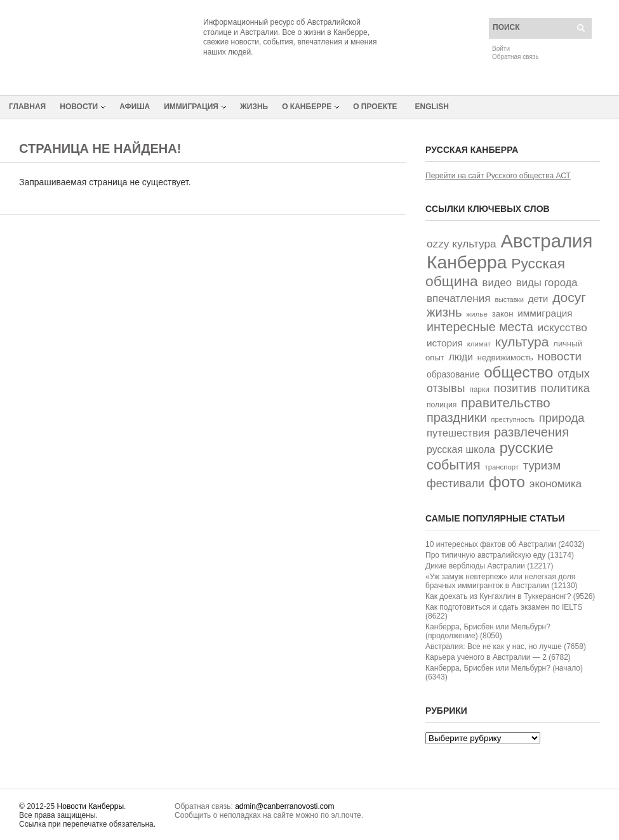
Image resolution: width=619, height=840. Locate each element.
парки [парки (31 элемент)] (479, 390)
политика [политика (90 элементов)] (565, 388)
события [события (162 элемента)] (454, 465)
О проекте (375, 107)
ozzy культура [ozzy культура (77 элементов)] (462, 244)
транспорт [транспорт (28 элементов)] (502, 467)
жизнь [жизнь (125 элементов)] (444, 312)
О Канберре (307, 107)
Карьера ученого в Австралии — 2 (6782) (498, 657)
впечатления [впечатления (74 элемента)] (459, 299)
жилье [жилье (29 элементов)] (477, 314)
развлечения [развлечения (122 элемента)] (531, 432)
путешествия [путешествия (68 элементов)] (458, 433)
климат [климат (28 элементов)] (479, 344)
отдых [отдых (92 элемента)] (574, 373)
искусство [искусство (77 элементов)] (562, 327)
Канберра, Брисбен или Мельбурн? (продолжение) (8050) (488, 631)
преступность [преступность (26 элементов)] (513, 419)
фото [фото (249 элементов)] (507, 482)
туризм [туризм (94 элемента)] (542, 465)
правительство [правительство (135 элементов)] (506, 403)
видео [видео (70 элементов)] (497, 283)
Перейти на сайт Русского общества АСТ (498, 176)
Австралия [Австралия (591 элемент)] (546, 241)
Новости (79, 107)
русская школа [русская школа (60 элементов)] (461, 450)
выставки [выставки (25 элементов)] (509, 299)
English (432, 107)
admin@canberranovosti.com (284, 806)
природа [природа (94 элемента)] (562, 418)
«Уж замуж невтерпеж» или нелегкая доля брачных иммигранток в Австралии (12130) (502, 581)
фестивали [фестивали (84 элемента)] (456, 483)
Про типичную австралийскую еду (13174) (500, 555)
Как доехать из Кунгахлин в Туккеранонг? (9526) (510, 596)
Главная (27, 107)
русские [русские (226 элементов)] (527, 448)
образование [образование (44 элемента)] (453, 374)
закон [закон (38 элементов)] (503, 314)
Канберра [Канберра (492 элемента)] (467, 262)
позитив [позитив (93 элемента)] (515, 388)
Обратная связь (516, 57)
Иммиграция (191, 107)
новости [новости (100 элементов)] (560, 356)
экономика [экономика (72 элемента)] (556, 484)
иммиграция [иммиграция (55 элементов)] (545, 313)
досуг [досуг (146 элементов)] (569, 297)
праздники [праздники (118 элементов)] (457, 417)
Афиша (135, 107)
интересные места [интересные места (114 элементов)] (480, 327)
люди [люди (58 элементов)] (461, 357)
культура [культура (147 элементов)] (522, 342)
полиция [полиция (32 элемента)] (442, 405)
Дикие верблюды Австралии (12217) (489, 566)
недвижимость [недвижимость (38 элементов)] (505, 358)
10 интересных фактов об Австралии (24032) (505, 544)
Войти (501, 49)
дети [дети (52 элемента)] (538, 299)
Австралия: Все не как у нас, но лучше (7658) (506, 646)
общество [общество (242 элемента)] (518, 372)
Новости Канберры (90, 806)
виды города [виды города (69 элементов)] (547, 283)
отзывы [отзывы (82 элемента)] (446, 388)
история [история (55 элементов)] (445, 343)
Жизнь (254, 107)
